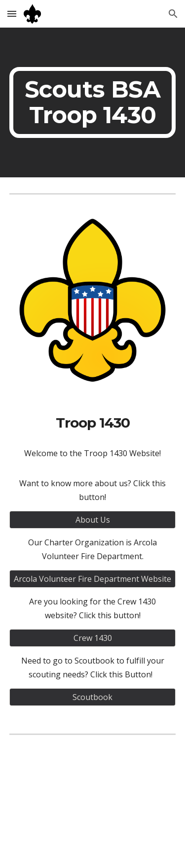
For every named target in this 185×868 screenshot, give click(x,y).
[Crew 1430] (93, 638)
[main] (93, 102)
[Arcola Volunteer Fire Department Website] (93, 579)
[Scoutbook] (93, 697)
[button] (12, 14)
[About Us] (93, 520)
